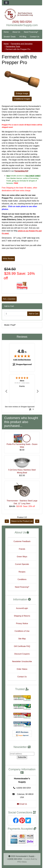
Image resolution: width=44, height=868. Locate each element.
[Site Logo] (22, 14)
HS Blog (23, 37)
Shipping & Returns (22, 616)
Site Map (22, 639)
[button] (6, 391)
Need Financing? (31, 32)
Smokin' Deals (10, 37)
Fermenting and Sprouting (22, 44)
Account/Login (22, 608)
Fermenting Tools (13, 46)
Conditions (22, 579)
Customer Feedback (22, 541)
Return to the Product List (22, 521)
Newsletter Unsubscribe (22, 661)
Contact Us (35, 37)
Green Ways (22, 557)
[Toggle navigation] (6, 3)
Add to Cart (33, 314)
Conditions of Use (22, 631)
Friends (22, 549)
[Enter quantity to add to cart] (16, 314)
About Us (16, 32)
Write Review (8, 259)
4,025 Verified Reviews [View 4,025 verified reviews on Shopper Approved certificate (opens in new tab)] (22, 360)
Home (6, 32)
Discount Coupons (22, 654)
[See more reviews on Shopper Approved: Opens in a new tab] (20, 407)
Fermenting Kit (21, 171)
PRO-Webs (22, 862)
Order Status (22, 669)
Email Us (22, 804)
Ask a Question (9, 299)
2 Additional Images (22, 99)
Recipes (22, 572)
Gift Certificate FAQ (22, 646)
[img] (22, 356)
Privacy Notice (22, 623)
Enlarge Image (22, 93)
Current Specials (22, 564)
